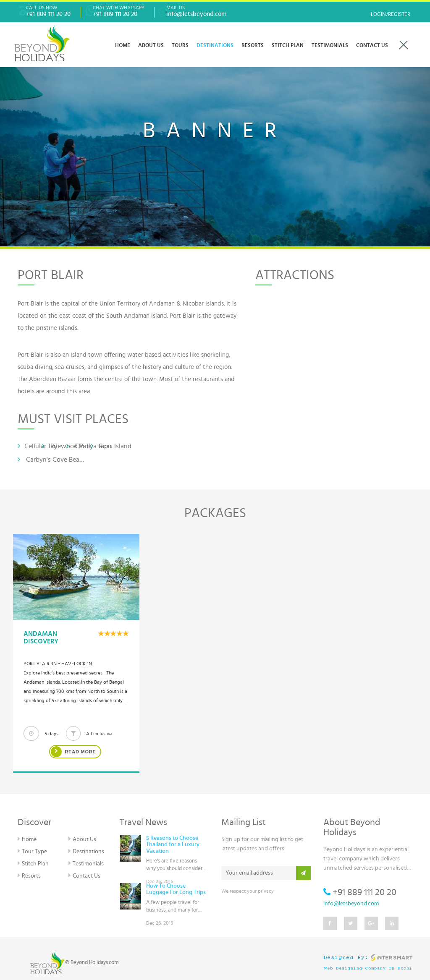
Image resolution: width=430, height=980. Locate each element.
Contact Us (84, 875)
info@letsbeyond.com (351, 904)
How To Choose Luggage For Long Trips (176, 889)
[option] (76, 653)
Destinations (86, 851)
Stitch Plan (288, 46)
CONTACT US (372, 46)
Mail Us (196, 11)
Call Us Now (48, 11)
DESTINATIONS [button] (215, 46)
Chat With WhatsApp (118, 11)
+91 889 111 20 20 (360, 892)
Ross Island (111, 446)
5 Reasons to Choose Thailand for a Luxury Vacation (173, 845)
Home (123, 46)
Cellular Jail (37, 446)
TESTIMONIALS (330, 46)
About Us (82, 839)
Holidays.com (104, 963)
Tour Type (32, 851)
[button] (32, 123)
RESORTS (253, 46)
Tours (180, 46)
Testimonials (86, 863)
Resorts (29, 875)
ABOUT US (151, 46)
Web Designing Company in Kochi (368, 968)
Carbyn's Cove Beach (51, 459)
